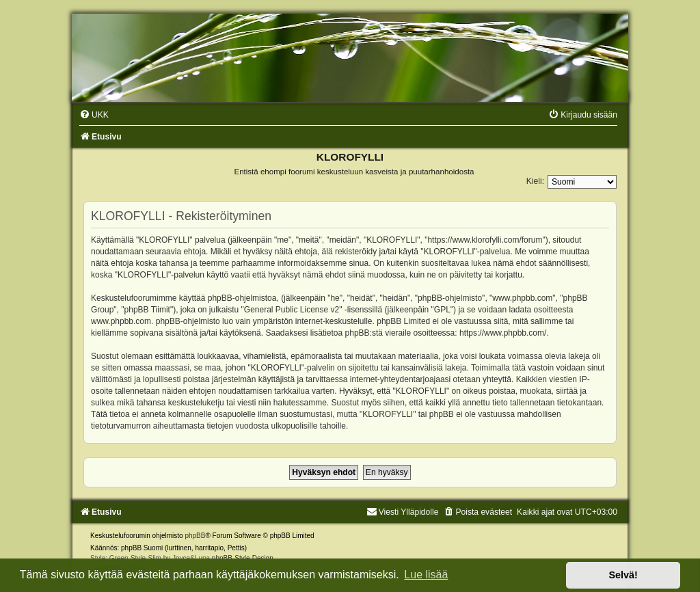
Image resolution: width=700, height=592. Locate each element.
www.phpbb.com (121, 321)
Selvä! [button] (623, 575)
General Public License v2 (292, 310)
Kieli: (535, 181)
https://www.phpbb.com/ (503, 333)
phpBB (195, 536)
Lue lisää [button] (426, 575)
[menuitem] (94, 115)
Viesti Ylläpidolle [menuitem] (403, 512)
